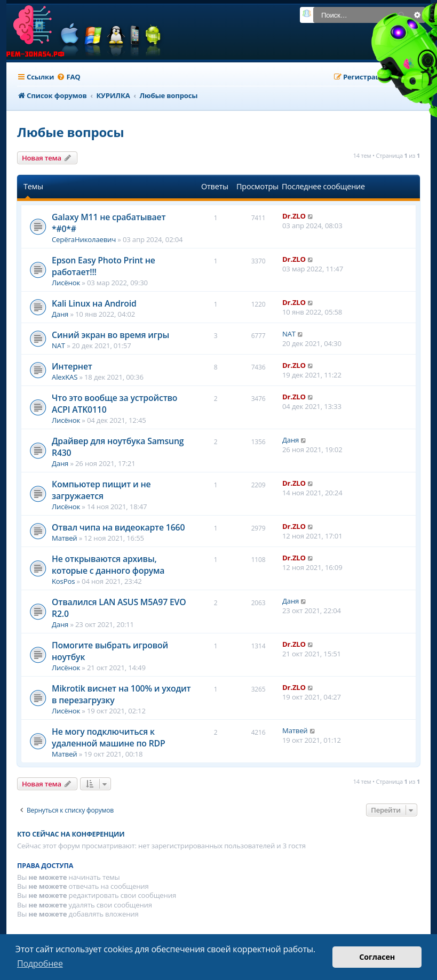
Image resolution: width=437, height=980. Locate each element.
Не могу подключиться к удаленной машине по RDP (109, 737)
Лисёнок (66, 283)
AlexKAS (65, 377)
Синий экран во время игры (110, 335)
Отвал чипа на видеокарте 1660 (118, 527)
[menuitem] (68, 77)
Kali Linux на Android (94, 303)
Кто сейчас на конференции (71, 834)
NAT (58, 346)
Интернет (72, 366)
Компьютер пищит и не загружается (101, 490)
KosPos (63, 581)
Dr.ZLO (294, 216)
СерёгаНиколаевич (84, 239)
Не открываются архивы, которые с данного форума (108, 565)
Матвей (65, 538)
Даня (60, 314)
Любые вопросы (70, 132)
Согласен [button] (377, 957)
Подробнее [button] (40, 963)
